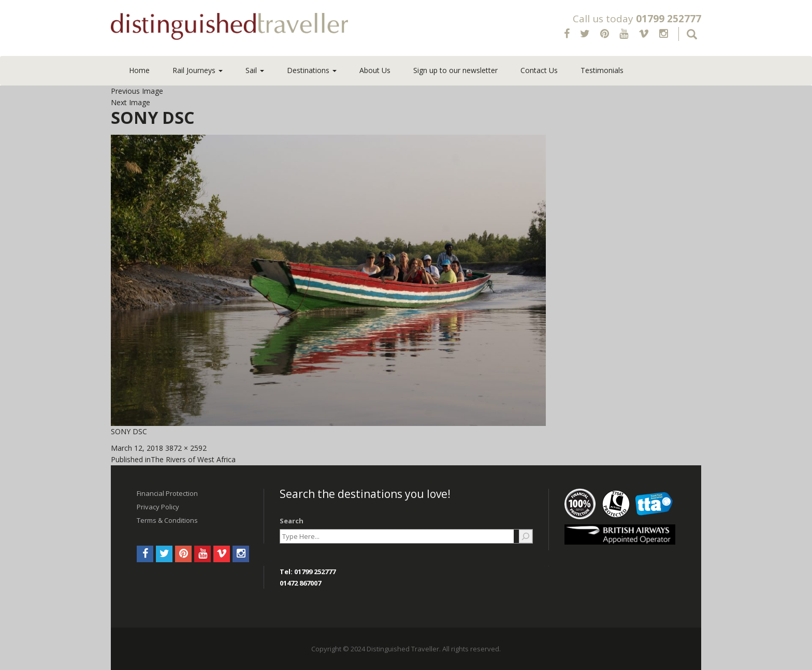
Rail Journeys (198, 70)
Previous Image (137, 91)
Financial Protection (167, 493)
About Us (375, 70)
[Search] (526, 536)
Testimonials (602, 70)
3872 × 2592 (186, 448)
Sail (255, 70)
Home (139, 70)
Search (292, 521)
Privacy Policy (158, 507)
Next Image (130, 102)
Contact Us (539, 70)
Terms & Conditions (167, 520)
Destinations (312, 70)
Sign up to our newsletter (455, 70)
